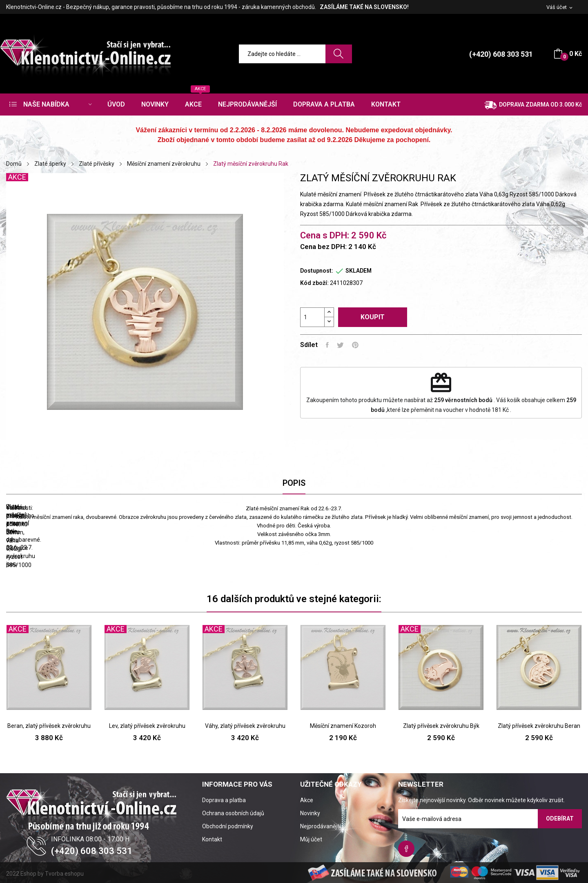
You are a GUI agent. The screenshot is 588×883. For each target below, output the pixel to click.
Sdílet (327, 345)
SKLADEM (359, 271)
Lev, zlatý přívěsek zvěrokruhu (147, 726)
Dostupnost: (317, 271)
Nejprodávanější (321, 826)
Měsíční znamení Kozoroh (343, 726)
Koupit (373, 317)
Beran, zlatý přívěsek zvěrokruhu (49, 726)
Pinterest (355, 345)
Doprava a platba (224, 800)
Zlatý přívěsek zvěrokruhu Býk (441, 726)
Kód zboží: (314, 283)
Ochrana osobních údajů (233, 813)
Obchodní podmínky (228, 826)
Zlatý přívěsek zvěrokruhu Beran (539, 726)
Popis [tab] (294, 483)
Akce (307, 800)
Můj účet (311, 839)
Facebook (406, 849)
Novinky (310, 813)
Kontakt (212, 839)
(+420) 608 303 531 (501, 54)
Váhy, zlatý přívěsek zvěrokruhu (245, 726)
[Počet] (312, 317)
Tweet (340, 345)
